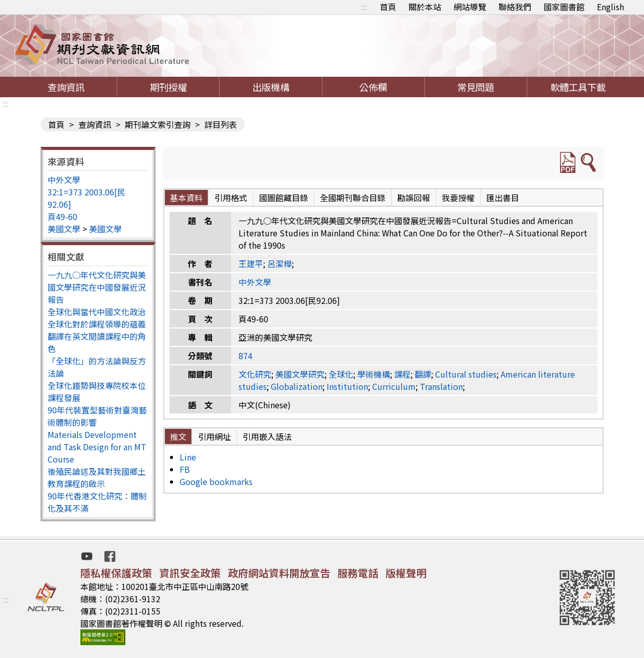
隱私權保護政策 (116, 573)
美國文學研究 (300, 374)
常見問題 (476, 87)
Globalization (297, 386)
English (610, 7)
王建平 (251, 264)
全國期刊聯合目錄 (353, 198)
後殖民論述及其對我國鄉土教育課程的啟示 (97, 477)
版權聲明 (406, 573)
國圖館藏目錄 (284, 198)
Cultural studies (466, 374)
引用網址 (214, 436)
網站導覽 (470, 7)
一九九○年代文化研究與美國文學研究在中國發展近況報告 (97, 287)
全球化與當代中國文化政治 (97, 312)
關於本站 (425, 7)
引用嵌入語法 (267, 436)
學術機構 (374, 374)
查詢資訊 (66, 87)
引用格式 (231, 198)
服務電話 (358, 573)
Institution (347, 386)
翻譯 (423, 374)
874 (245, 356)
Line (188, 457)
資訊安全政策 (190, 573)
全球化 (341, 374)
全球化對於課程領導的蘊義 (97, 324)
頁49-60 (62, 216)
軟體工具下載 (578, 87)
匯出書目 (503, 198)
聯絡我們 (515, 7)
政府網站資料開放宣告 (279, 573)
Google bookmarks (216, 481)
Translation (441, 386)
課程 (402, 374)
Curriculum (394, 386)
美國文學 (64, 229)
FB (185, 469)
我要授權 (458, 198)
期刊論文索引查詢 (158, 124)
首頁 (388, 7)
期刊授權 (168, 87)
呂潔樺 (280, 264)
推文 (178, 436)
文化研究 (255, 374)
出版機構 (271, 87)
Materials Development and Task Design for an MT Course (97, 447)
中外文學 (64, 180)
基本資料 (186, 198)
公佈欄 (373, 87)
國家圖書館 (564, 7)
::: (364, 7)
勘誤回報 (414, 198)
